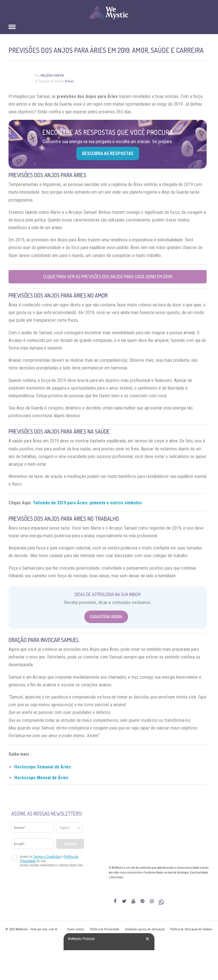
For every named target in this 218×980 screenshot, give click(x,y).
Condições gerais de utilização (145, 929)
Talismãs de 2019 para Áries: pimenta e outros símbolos (87, 503)
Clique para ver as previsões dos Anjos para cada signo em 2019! (108, 277)
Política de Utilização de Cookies (191, 929)
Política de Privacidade (105, 929)
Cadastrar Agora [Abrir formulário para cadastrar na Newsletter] (106, 617)
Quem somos (76, 929)
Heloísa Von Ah (52, 75)
